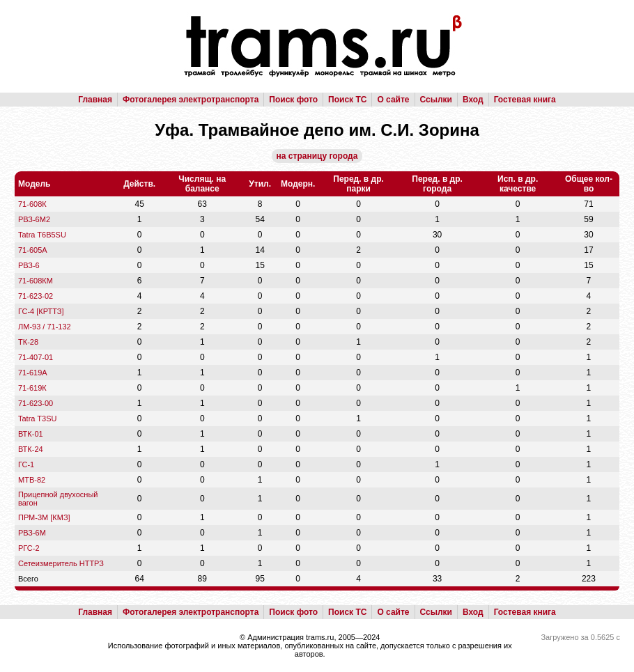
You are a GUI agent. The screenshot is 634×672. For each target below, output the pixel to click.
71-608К (32, 204)
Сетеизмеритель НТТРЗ (61, 563)
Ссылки (436, 100)
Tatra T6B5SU (42, 235)
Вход (473, 100)
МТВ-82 (32, 480)
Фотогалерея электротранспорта (191, 100)
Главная (95, 100)
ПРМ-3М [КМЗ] (44, 517)
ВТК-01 (31, 434)
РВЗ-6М (32, 533)
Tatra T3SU (37, 419)
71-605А (33, 250)
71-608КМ (36, 281)
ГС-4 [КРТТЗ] (41, 311)
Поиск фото (293, 100)
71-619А (33, 373)
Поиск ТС (347, 100)
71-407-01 (36, 357)
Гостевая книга (525, 100)
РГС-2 (29, 548)
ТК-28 (28, 342)
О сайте (393, 100)
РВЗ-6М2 (34, 219)
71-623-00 (36, 403)
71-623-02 (36, 296)
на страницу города (317, 156)
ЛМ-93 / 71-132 (45, 327)
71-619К (32, 388)
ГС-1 (26, 464)
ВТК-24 (31, 449)
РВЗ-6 (29, 265)
